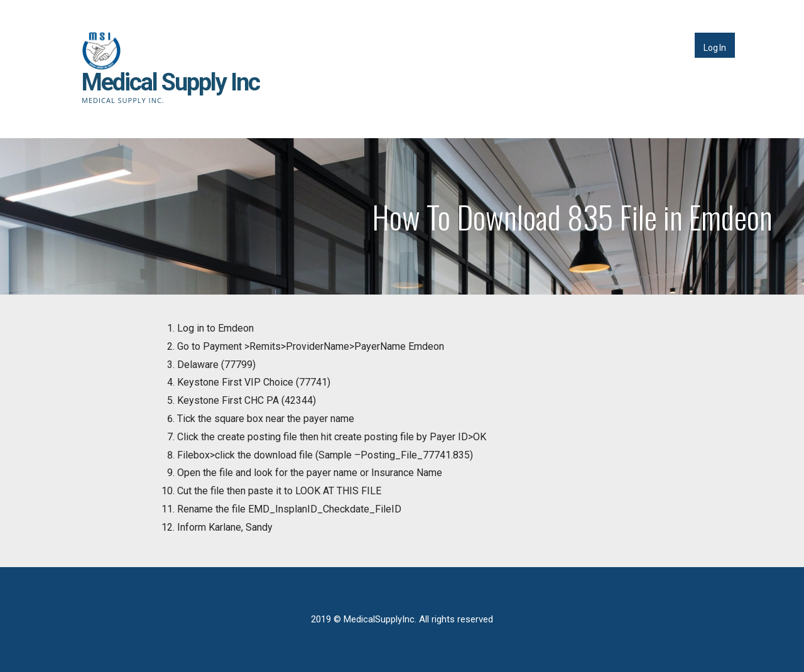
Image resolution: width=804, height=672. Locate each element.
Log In (715, 48)
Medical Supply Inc (171, 82)
